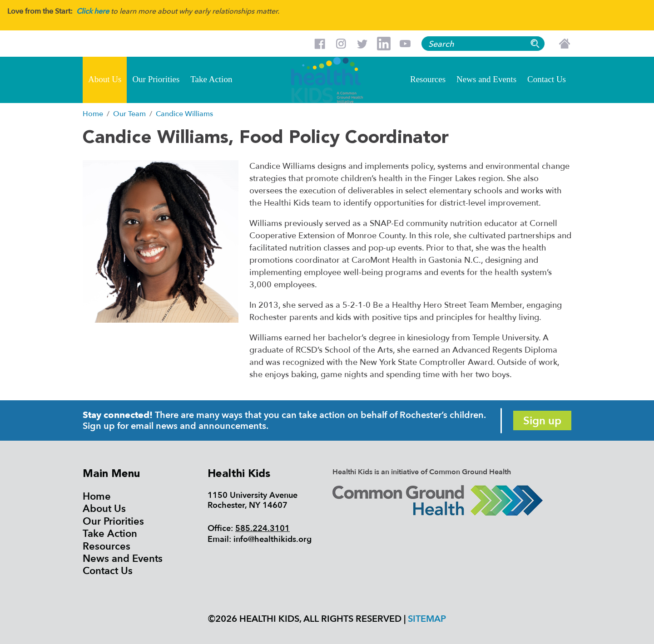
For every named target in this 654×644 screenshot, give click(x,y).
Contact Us (547, 79)
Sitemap (427, 619)
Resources (428, 79)
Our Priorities (156, 79)
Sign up (542, 421)
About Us (105, 79)
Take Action (211, 79)
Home (97, 497)
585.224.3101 (263, 528)
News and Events (486, 79)
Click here (93, 11)
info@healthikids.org (272, 539)
